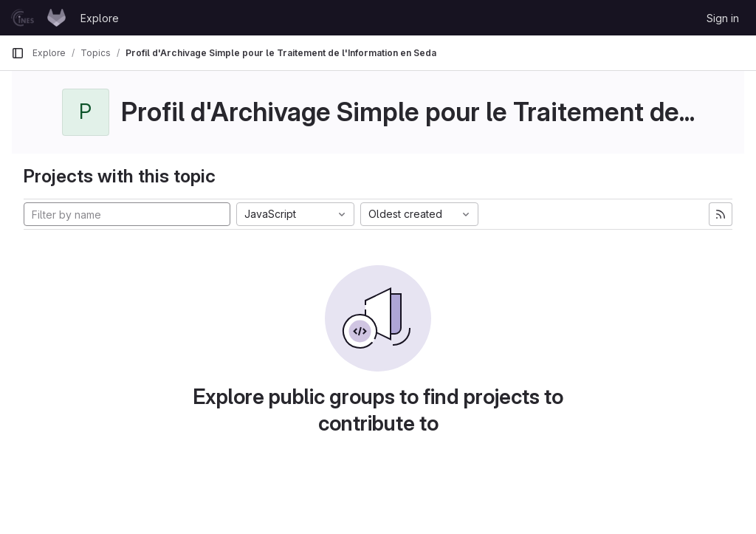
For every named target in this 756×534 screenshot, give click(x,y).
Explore (100, 18)
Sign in (723, 18)
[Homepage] (38, 18)
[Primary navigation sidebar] (18, 53)
